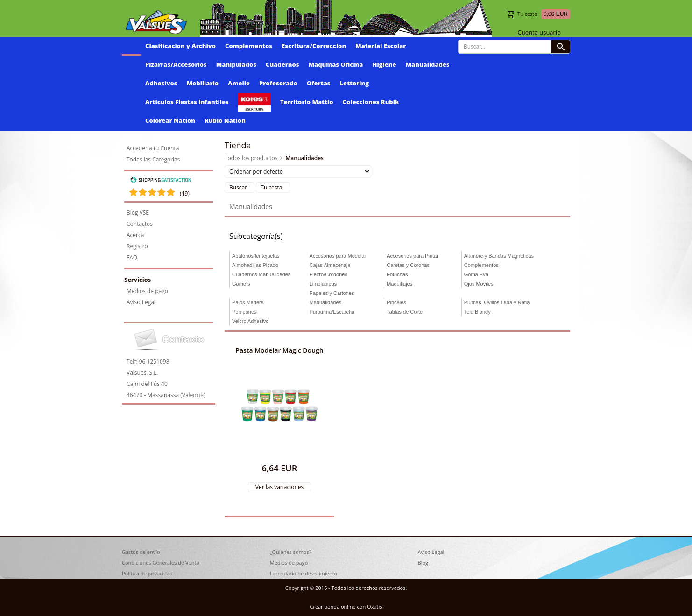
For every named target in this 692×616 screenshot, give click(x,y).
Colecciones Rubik (371, 102)
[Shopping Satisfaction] (161, 181)
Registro (137, 246)
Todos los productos (251, 158)
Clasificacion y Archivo (180, 46)
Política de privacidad (147, 573)
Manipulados (236, 64)
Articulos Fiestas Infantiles (187, 102)
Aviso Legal (141, 302)
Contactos (140, 224)
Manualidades (428, 64)
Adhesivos (161, 83)
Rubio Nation (225, 120)
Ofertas (319, 83)
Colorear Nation (170, 120)
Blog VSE (138, 213)
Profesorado (278, 83)
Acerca (135, 235)
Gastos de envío (141, 552)
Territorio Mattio (307, 102)
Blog (423, 563)
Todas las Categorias (153, 159)
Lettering (355, 83)
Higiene (384, 64)
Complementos (249, 46)
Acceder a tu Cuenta (153, 148)
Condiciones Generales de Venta (161, 563)
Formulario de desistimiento (304, 573)
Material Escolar (381, 46)
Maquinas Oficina (336, 64)
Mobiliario (202, 83)
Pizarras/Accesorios (176, 64)
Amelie (239, 83)
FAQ (132, 257)
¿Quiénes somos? (291, 552)
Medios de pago (147, 291)
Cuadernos (282, 64)
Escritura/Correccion (314, 46)
